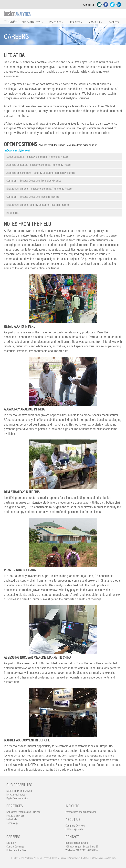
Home (12, 22)
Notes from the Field (16, 848)
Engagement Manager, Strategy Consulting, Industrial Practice (38, 203)
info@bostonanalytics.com (104, 858)
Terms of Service (59, 858)
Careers (114, 22)
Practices (57, 22)
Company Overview (75, 824)
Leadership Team (74, 827)
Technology (12, 821)
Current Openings (15, 845)
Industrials (12, 818)
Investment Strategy (16, 793)
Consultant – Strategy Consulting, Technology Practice (34, 179)
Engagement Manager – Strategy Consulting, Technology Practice (39, 187)
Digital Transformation (17, 797)
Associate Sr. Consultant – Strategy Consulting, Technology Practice (41, 171)
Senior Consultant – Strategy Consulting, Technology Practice (37, 155)
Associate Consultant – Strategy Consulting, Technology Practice (39, 163)
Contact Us (89, 5)
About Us (96, 22)
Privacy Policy (74, 858)
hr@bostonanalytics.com (17, 151)
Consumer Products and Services (23, 810)
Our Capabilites (32, 22)
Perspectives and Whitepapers (81, 810)
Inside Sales (12, 211)
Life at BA (11, 841)
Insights (76, 22)
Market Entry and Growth (19, 789)
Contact (72, 835)
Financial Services (15, 814)
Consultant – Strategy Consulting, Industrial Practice (33, 195)
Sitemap (86, 858)
